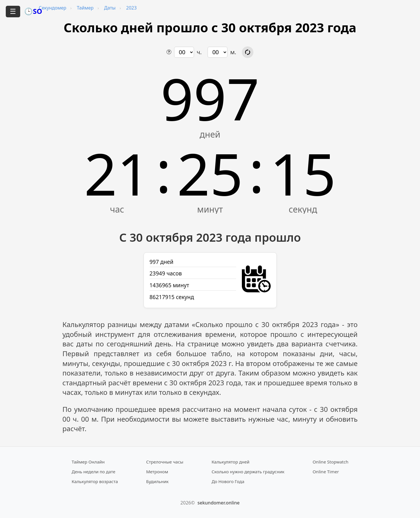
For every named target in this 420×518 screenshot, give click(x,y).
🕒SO (33, 11)
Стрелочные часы (165, 462)
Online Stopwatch (330, 462)
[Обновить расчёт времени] (248, 52)
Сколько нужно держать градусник (248, 472)
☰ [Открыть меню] (13, 11)
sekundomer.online (219, 503)
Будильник (157, 481)
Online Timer (326, 472)
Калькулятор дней (231, 462)
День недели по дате (94, 472)
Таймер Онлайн (88, 462)
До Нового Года (228, 481)
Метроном (157, 472)
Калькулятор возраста (95, 481)
